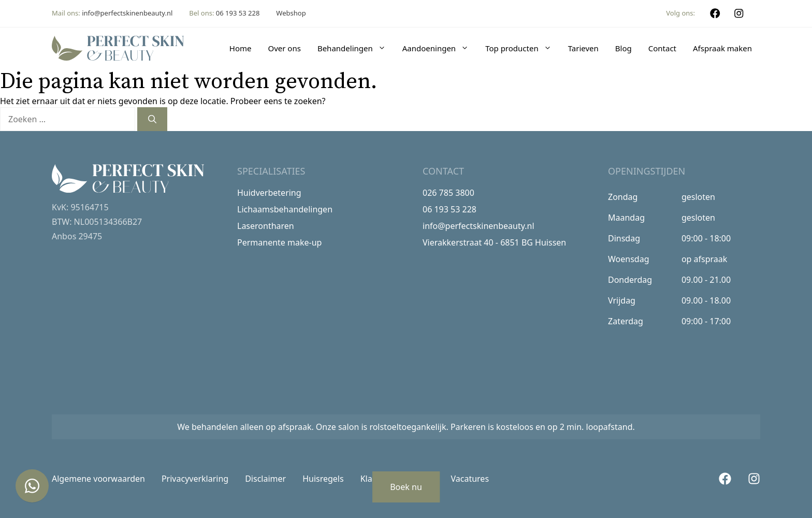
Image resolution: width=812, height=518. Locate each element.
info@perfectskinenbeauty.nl (127, 13)
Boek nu (406, 487)
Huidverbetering (269, 193)
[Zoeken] (152, 119)
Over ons (284, 48)
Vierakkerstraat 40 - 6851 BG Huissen (494, 242)
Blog (624, 48)
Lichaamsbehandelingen (285, 209)
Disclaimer (265, 479)
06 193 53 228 (238, 13)
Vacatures (470, 479)
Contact (662, 48)
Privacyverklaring (195, 479)
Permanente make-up (279, 242)
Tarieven (583, 48)
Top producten (523, 48)
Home (241, 48)
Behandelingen (356, 48)
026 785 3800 (448, 193)
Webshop (291, 13)
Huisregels (323, 479)
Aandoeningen (440, 48)
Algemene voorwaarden (98, 479)
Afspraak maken (722, 48)
